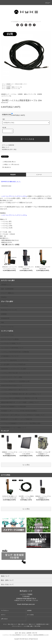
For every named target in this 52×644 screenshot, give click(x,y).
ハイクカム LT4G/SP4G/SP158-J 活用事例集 (15, 352)
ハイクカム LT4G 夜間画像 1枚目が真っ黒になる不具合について (21, 394)
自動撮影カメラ (10, 84)
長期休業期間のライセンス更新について (14, 428)
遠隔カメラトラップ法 (17, 87)
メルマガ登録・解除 (28, 626)
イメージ (39, 175)
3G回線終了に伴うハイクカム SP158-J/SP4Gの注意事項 (19, 411)
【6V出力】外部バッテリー (21, 84)
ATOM (39, 626)
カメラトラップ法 (16, 89)
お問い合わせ (4, 619)
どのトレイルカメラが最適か (10, 339)
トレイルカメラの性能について (11, 343)
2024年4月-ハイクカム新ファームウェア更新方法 (16, 419)
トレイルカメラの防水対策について (12, 348)
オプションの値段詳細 (8, 145)
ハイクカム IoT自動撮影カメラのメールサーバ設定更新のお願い (21, 423)
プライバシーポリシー (17, 626)
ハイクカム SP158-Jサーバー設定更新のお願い (16, 381)
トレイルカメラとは (7, 335)
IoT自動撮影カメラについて (10, 356)
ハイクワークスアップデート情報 (11, 377)
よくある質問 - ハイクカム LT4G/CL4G (13, 364)
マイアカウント (5, 610)
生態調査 (8, 87)
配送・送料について (23, 624)
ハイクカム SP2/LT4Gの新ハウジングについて (16, 373)
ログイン (3, 615)
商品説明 (13, 175)
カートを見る (30, 615)
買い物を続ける (5, 167)
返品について (6, 147)
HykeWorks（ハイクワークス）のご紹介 (14, 369)
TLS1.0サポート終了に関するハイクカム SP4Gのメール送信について (23, 415)
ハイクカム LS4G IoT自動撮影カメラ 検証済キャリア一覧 (19, 398)
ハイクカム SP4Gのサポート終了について (14, 390)
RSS (36, 626)
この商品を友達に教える (8, 162)
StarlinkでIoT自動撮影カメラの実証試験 (13, 407)
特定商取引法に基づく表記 (9, 149)
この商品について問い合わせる (10, 164)
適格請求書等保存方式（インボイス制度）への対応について (20, 402)
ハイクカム (9, 86)
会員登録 (29, 610)
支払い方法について (12, 624)
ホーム (3, 84)
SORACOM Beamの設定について (12, 386)
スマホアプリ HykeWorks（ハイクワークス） (15, 360)
